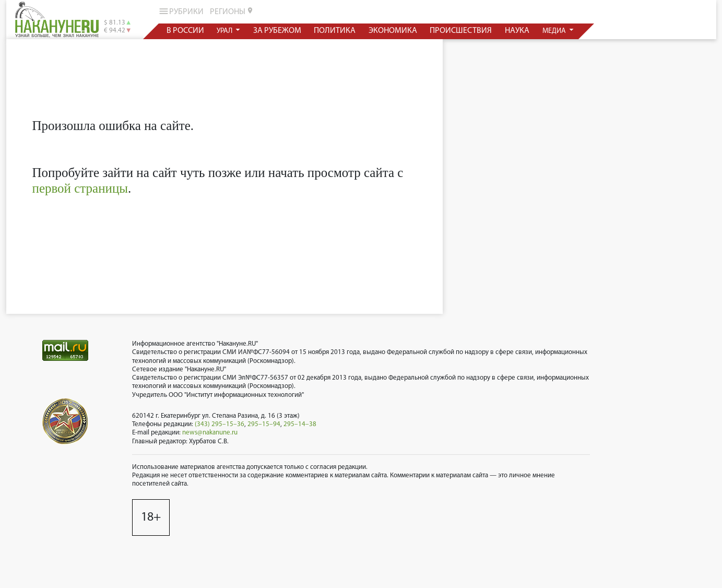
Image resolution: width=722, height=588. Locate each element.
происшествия (461, 31)
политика (335, 31)
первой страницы (80, 188)
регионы (232, 11)
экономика (392, 31)
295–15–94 (264, 424)
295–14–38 (300, 424)
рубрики (180, 11)
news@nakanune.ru (210, 433)
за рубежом (277, 31)
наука (517, 31)
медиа (554, 31)
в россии (185, 31)
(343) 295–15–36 (220, 424)
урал (225, 31)
